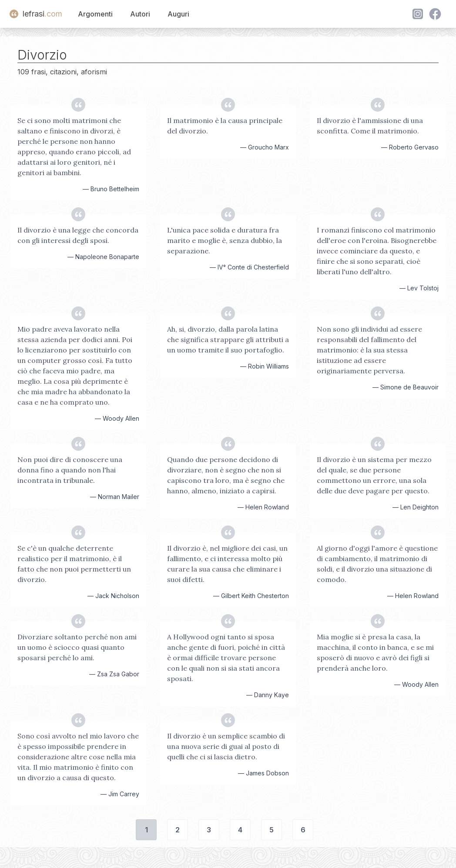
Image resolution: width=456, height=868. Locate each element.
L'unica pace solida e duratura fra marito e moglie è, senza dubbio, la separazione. (225, 240)
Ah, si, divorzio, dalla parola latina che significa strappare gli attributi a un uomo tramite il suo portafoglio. (228, 339)
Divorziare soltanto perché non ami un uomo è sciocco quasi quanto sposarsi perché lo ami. (77, 647)
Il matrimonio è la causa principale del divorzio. (225, 126)
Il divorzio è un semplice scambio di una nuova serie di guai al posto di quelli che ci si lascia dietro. (226, 746)
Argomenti (95, 14)
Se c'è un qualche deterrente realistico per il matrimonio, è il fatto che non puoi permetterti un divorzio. (74, 564)
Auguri (178, 14)
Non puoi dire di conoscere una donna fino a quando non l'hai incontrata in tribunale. (70, 470)
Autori (140, 14)
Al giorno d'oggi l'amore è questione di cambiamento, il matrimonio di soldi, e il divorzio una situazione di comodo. (377, 564)
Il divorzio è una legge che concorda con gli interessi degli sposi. (78, 235)
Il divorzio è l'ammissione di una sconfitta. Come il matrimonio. (370, 126)
